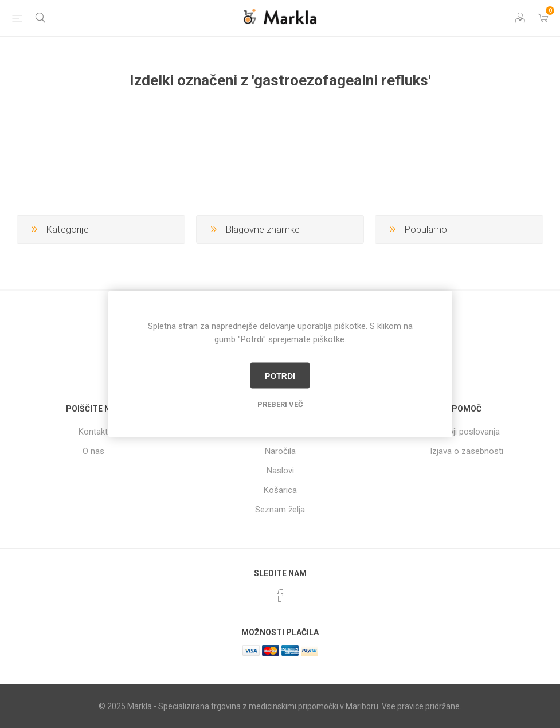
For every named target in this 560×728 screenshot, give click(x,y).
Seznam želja (280, 510)
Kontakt (93, 432)
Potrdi (280, 375)
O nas (93, 451)
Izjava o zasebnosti (467, 451)
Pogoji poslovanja (467, 432)
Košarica (280, 490)
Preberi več (280, 404)
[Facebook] (280, 596)
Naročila (280, 451)
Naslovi (280, 471)
